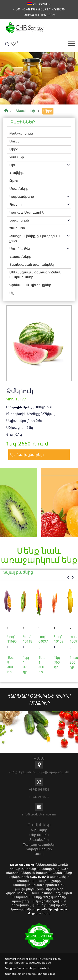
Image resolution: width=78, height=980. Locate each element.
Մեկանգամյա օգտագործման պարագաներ (35, 275)
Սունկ (14, 141)
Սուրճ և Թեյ (20, 249)
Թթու (14, 181)
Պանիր (15, 204)
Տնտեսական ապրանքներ (32, 265)
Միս (13, 165)
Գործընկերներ (39, 849)
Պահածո (17, 228)
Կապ (39, 854)
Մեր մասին (39, 835)
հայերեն (39, 4)
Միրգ (14, 149)
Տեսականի (39, 840)
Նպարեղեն (19, 220)
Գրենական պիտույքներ (30, 285)
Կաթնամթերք (22, 197)
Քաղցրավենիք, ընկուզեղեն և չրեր (35, 238)
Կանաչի (17, 157)
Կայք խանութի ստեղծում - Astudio (28, 968)
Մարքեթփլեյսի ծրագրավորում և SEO (30, 974)
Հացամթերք (20, 257)
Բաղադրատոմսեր (39, 845)
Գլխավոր (39, 830)
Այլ (11, 293)
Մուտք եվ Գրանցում (40, 15)
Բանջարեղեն (21, 133)
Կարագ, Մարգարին (27, 212)
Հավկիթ (17, 173)
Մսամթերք (19, 189)
